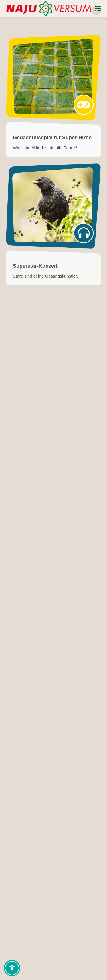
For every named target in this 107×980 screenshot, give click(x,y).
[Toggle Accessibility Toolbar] (12, 968)
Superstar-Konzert (35, 266)
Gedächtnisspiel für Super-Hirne (52, 138)
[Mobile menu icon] (98, 9)
